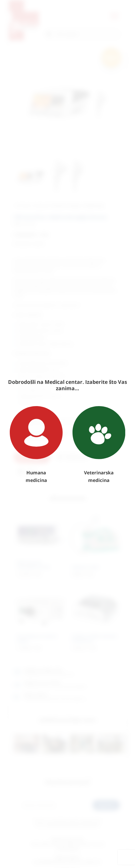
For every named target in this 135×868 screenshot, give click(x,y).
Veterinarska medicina (99, 445)
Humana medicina (36, 445)
